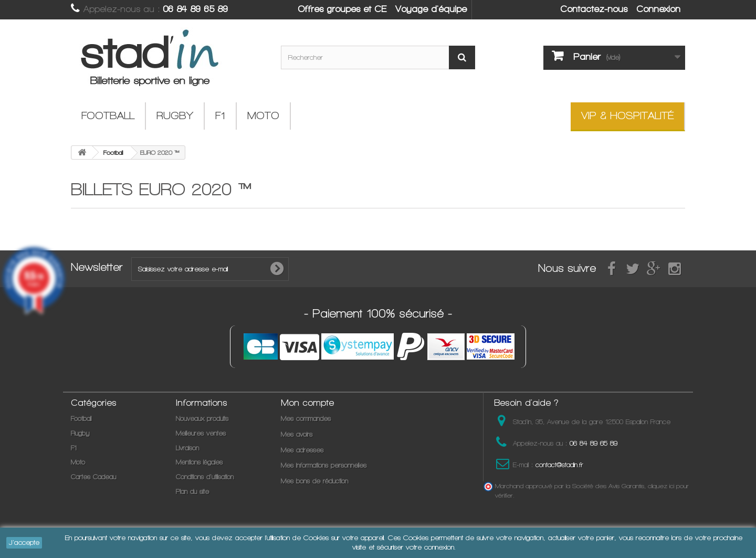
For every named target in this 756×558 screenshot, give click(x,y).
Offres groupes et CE (342, 9)
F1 (220, 116)
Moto (263, 116)
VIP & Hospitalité (627, 116)
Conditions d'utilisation (205, 477)
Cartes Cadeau (93, 477)
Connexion (658, 9)
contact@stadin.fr (559, 465)
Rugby (175, 116)
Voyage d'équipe (431, 9)
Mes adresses (302, 450)
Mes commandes (306, 419)
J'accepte (24, 543)
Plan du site (192, 492)
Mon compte (307, 403)
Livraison (187, 448)
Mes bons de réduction (314, 481)
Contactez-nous (594, 9)
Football (108, 116)
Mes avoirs (297, 434)
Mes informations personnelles (324, 465)
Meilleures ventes (201, 433)
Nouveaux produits (202, 419)
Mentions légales (199, 462)
